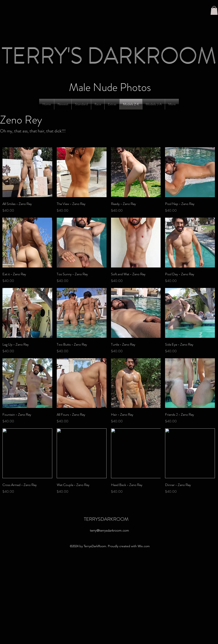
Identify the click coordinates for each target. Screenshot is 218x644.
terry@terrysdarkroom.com (109, 530)
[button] (214, 10)
